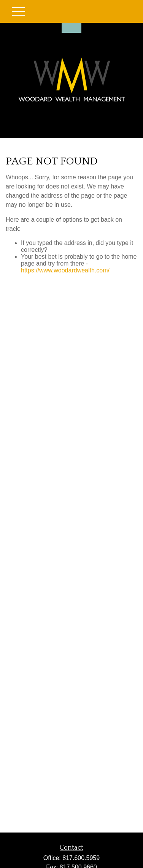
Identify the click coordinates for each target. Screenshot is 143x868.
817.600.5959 (81, 858)
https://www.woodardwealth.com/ (65, 270)
